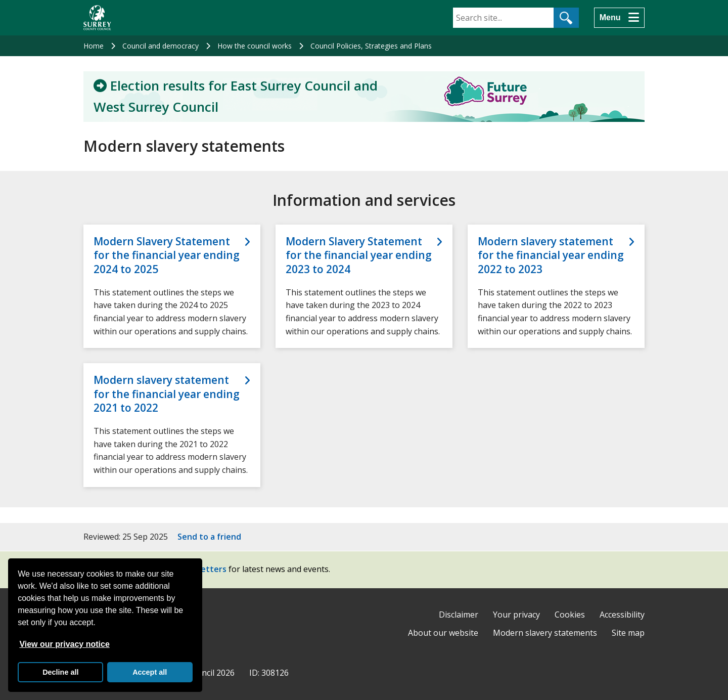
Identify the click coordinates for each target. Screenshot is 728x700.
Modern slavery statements (545, 633)
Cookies (570, 615)
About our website (443, 633)
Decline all (60, 672)
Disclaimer (459, 615)
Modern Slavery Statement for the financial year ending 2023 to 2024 (359, 255)
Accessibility (622, 615)
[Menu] (619, 18)
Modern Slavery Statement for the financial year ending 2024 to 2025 (167, 255)
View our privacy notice (64, 644)
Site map (628, 633)
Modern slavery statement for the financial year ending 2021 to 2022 (167, 394)
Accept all (150, 672)
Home (94, 46)
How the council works (255, 46)
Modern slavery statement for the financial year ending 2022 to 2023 (551, 255)
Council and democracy (161, 46)
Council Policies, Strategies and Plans (371, 46)
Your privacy (516, 615)
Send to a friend (209, 537)
